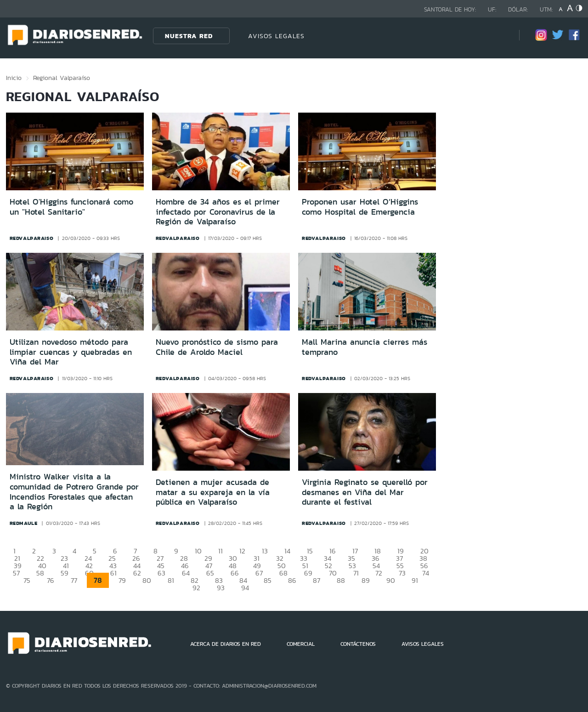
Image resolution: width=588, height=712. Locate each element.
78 (98, 580)
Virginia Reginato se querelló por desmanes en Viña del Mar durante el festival (365, 492)
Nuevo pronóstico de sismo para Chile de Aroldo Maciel (217, 347)
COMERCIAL (301, 644)
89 (366, 580)
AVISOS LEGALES (276, 36)
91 (415, 580)
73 (402, 573)
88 (341, 580)
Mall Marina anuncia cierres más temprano (365, 347)
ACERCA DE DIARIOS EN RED (226, 644)
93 (221, 588)
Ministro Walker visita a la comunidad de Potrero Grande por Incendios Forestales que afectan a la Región (74, 492)
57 (16, 573)
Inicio (14, 78)
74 (426, 573)
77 (74, 580)
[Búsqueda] (498, 36)
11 (220, 551)
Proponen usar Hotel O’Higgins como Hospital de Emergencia (360, 207)
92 (196, 588)
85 (268, 580)
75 (27, 580)
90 (391, 580)
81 (171, 580)
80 (147, 580)
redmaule (24, 523)
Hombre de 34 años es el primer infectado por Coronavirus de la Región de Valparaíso (218, 212)
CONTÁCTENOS (358, 644)
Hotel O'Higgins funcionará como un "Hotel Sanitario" (71, 207)
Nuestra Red (189, 36)
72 (379, 573)
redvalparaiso (32, 238)
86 (292, 580)
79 (122, 580)
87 (317, 580)
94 (245, 588)
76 (51, 580)
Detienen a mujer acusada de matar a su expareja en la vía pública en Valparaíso (213, 492)
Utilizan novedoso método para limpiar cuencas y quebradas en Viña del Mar (71, 352)
